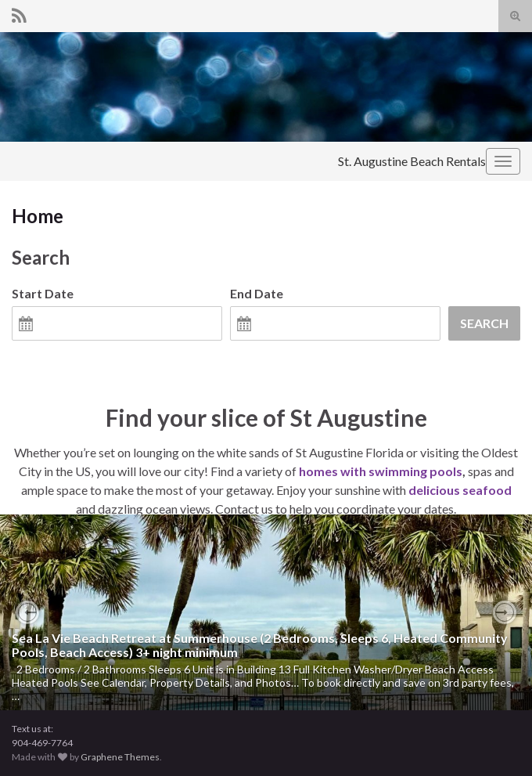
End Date (257, 293)
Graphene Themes (120, 757)
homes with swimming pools (381, 471)
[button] (27, 612)
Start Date (43, 293)
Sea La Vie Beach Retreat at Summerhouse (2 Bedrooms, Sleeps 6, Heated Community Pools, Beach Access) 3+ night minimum (260, 645)
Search (484, 323)
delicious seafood (460, 490)
